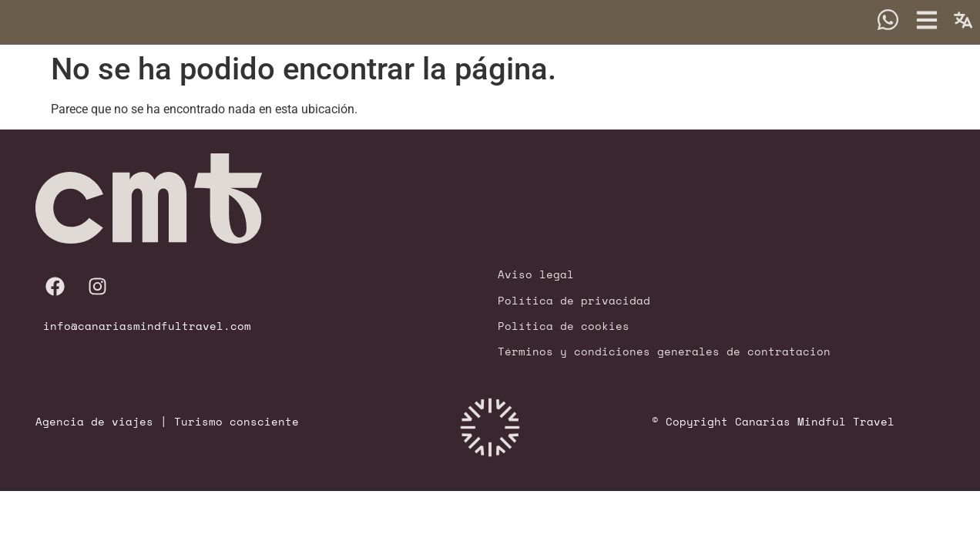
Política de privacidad (574, 299)
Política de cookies (564, 326)
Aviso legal (536, 274)
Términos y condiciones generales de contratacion (664, 351)
